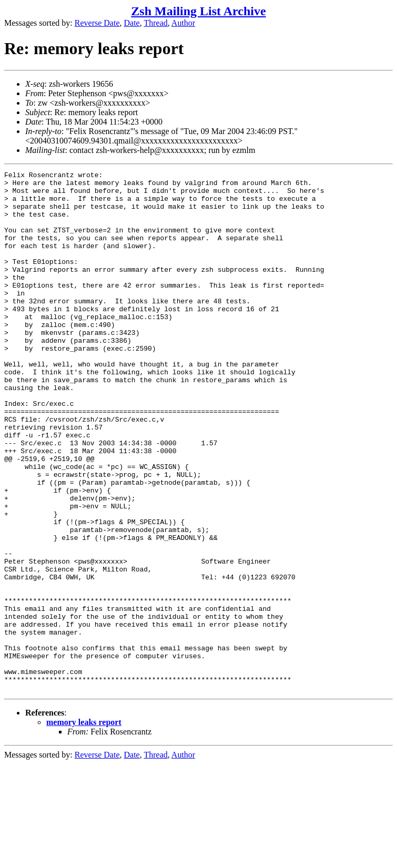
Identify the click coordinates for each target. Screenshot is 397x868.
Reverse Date (97, 23)
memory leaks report (84, 826)
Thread (155, 23)
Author (183, 23)
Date (132, 23)
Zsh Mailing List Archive (198, 11)
